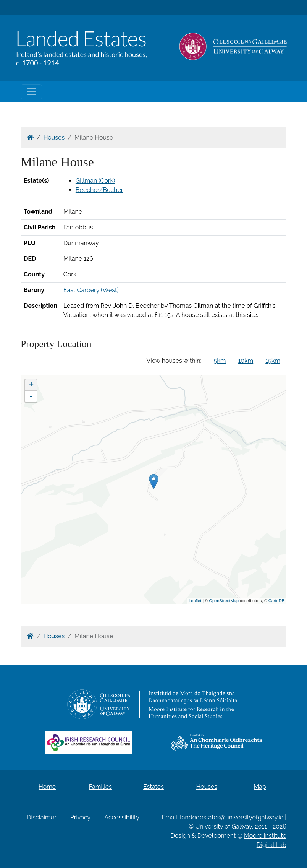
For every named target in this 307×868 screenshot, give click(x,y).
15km (273, 361)
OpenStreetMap (224, 601)
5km (220, 361)
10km (246, 361)
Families (100, 787)
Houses (54, 137)
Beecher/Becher (99, 190)
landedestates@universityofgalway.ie (232, 817)
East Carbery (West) (91, 290)
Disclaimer (42, 817)
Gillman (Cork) (95, 181)
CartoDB (276, 601)
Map (260, 787)
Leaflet (195, 601)
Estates (153, 787)
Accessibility (122, 817)
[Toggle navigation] (31, 92)
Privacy (80, 817)
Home (47, 787)
